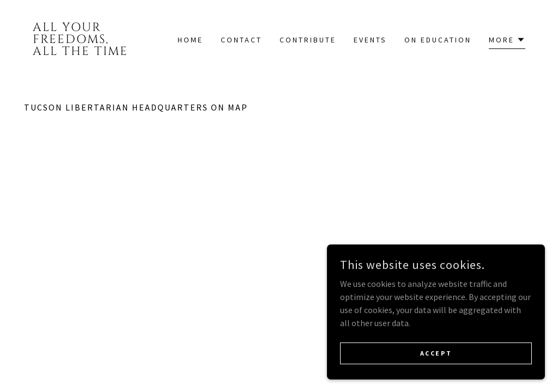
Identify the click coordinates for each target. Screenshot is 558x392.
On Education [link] (438, 40)
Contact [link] (241, 40)
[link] (88, 52)
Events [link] (370, 40)
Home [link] (190, 40)
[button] (507, 41)
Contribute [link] (308, 40)
